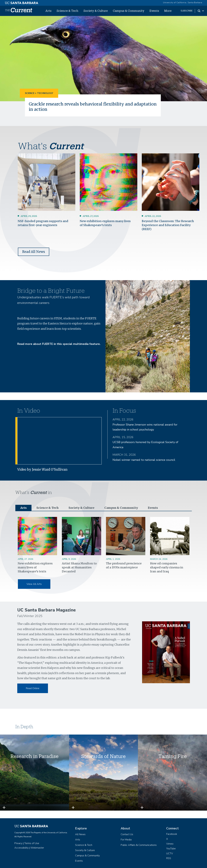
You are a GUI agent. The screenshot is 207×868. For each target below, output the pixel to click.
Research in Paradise (34, 756)
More (168, 11)
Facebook (172, 834)
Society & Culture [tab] (81, 508)
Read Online (33, 688)
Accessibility (21, 848)
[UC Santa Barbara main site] (22, 2)
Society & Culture (96, 11)
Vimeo (170, 844)
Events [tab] (153, 508)
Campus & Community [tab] (121, 508)
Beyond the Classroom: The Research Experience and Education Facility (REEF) (168, 225)
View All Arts (34, 584)
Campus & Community (129, 11)
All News (80, 834)
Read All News (34, 252)
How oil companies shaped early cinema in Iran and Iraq (167, 567)
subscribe (187, 11)
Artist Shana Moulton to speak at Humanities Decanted (79, 567)
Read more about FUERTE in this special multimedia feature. (59, 344)
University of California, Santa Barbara (183, 3)
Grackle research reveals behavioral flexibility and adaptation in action (92, 107)
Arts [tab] (23, 508)
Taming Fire (173, 756)
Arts (48, 11)
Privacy (18, 843)
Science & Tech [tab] (48, 508)
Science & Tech (67, 11)
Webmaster (37, 848)
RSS (169, 858)
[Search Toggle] (201, 11)
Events (154, 11)
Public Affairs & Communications (139, 845)
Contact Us (127, 834)
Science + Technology (39, 93)
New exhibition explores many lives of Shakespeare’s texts (35, 567)
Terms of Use (32, 843)
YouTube (171, 849)
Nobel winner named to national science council (144, 460)
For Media (126, 840)
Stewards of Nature (103, 756)
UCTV (170, 853)
